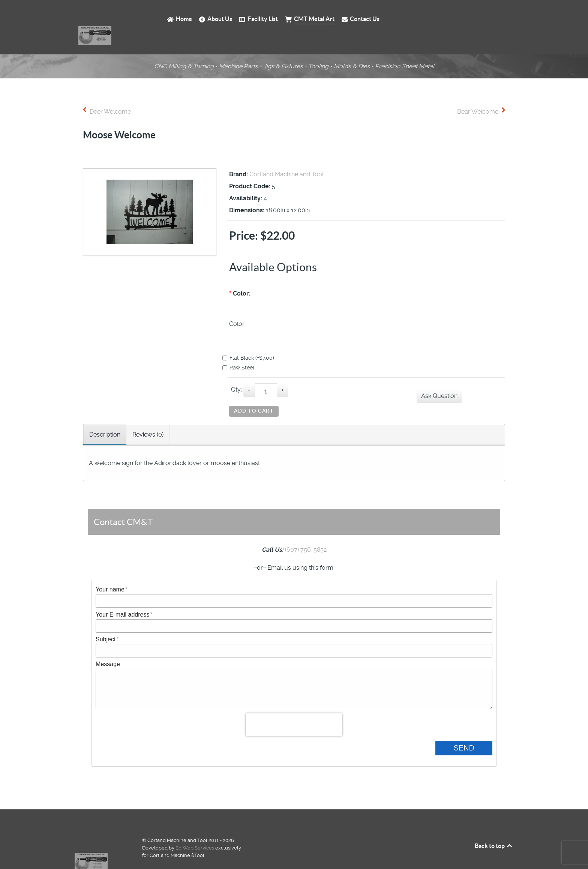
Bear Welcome (478, 95)
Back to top (494, 828)
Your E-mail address (122, 597)
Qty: (236, 373)
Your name (110, 572)
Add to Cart (254, 395)
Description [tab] (105, 417)
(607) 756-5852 (306, 532)
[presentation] (294, 707)
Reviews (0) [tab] (148, 417)
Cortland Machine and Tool (286, 157)
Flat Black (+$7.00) (252, 341)
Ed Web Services (195, 830)
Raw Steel (242, 351)
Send (470, 730)
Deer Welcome (110, 95)
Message (108, 647)
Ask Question (439, 379)
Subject (106, 622)
